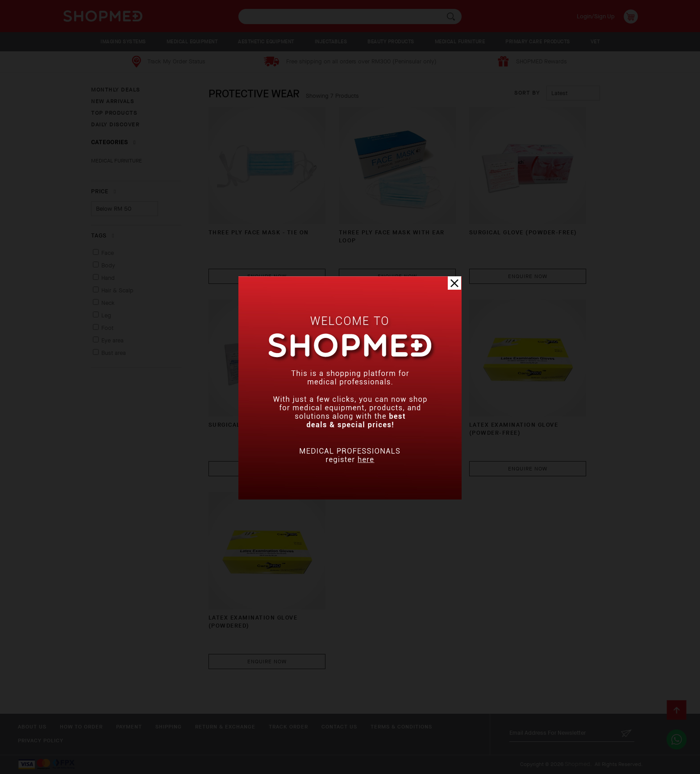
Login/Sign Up (596, 16)
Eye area (112, 340)
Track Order (288, 727)
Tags (103, 235)
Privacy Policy (41, 741)
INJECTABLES (331, 42)
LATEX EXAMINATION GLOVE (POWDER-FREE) (514, 429)
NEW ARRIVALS (112, 101)
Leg (106, 315)
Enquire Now (267, 276)
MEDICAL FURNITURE (460, 42)
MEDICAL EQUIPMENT (192, 42)
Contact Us (339, 727)
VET (595, 42)
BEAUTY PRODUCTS (391, 42)
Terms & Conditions (401, 727)
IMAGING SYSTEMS (123, 42)
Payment (129, 727)
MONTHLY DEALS (116, 90)
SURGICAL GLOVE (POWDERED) (257, 425)
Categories (113, 142)
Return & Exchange (225, 727)
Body (108, 265)
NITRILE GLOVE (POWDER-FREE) (390, 425)
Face (108, 253)
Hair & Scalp (117, 290)
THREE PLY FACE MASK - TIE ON (259, 232)
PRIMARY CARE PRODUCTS (538, 42)
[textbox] (350, 17)
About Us (32, 727)
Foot (107, 328)
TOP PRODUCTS (114, 113)
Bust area (114, 353)
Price (104, 191)
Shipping (169, 727)
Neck (108, 303)
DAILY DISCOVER (115, 125)
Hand (108, 278)
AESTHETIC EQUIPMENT (266, 42)
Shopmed (577, 764)
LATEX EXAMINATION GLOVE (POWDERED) (253, 622)
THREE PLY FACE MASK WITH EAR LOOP (392, 236)
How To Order (81, 727)
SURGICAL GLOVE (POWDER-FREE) (523, 232)
